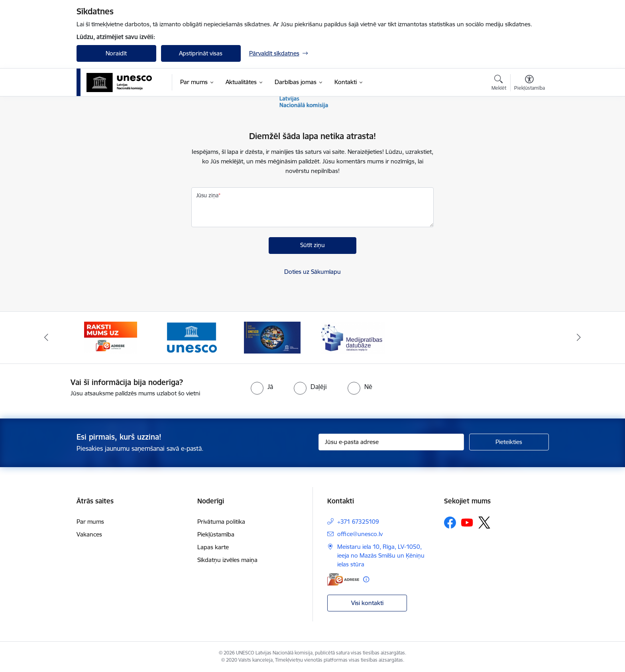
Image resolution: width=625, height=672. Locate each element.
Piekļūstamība (216, 534)
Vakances (89, 534)
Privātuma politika (221, 522)
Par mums (90, 522)
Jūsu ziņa (207, 195)
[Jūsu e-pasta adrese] (391, 442)
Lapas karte (213, 547)
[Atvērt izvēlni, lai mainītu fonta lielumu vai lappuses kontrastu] (530, 84)
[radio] (262, 387)
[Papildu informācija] (366, 579)
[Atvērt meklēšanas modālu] (499, 84)
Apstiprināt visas (201, 53)
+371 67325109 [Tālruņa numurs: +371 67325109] (358, 522)
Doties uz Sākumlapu (312, 272)
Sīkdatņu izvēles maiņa (227, 560)
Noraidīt (116, 53)
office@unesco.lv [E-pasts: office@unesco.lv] (360, 534)
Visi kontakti (367, 603)
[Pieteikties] (509, 442)
